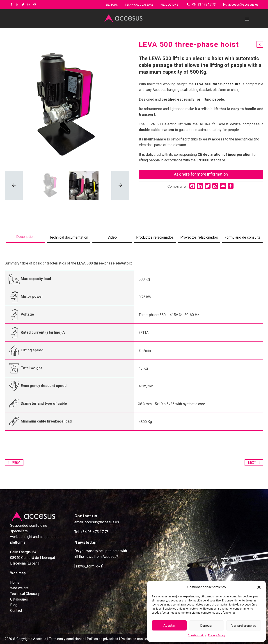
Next (255, 463)
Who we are (19, 588)
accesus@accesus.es (243, 5)
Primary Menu (247, 19)
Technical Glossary (25, 594)
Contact (16, 611)
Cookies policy (197, 635)
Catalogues (19, 599)
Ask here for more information (201, 174)
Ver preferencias (244, 626)
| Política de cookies (133, 639)
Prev (13, 463)
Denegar (206, 626)
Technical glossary (139, 5)
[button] (259, 587)
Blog (14, 605)
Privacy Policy (217, 635)
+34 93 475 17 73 (204, 5)
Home (15, 582)
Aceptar (169, 626)
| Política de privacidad (102, 639)
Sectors (112, 5)
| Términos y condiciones (65, 639)
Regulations (169, 5)
